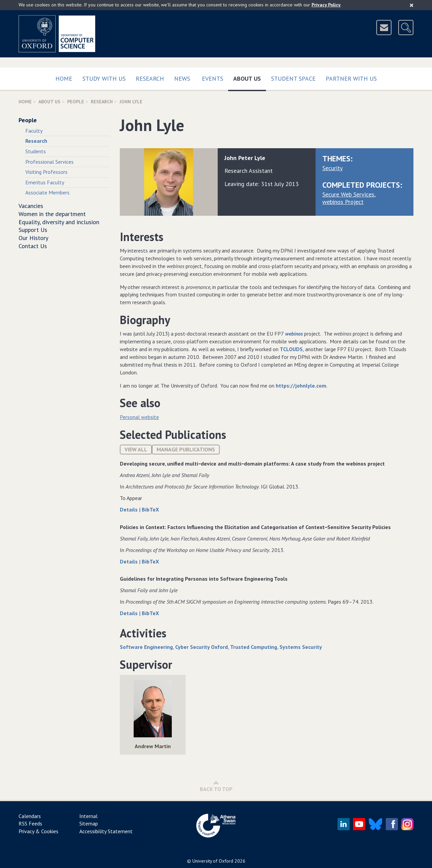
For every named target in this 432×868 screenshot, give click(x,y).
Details (129, 509)
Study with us (104, 78)
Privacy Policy (326, 5)
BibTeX (150, 509)
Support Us (33, 230)
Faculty (34, 131)
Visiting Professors (46, 172)
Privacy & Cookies (38, 831)
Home (64, 78)
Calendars (30, 816)
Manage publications (186, 449)
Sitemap (89, 823)
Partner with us (351, 78)
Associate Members (47, 192)
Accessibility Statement (106, 831)
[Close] (412, 5)
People (76, 102)
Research (150, 78)
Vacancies (31, 206)
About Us (250, 77)
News (182, 78)
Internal (88, 816)
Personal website (139, 417)
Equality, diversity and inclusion (59, 222)
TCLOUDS (291, 349)
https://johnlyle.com (301, 386)
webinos (294, 334)
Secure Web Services (348, 194)
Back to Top (216, 786)
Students (36, 151)
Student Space (293, 78)
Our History (33, 238)
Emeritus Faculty (45, 182)
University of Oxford (213, 861)
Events (212, 78)
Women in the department (52, 214)
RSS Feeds (30, 823)
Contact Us (33, 246)
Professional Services (49, 162)
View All (136, 449)
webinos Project (343, 202)
